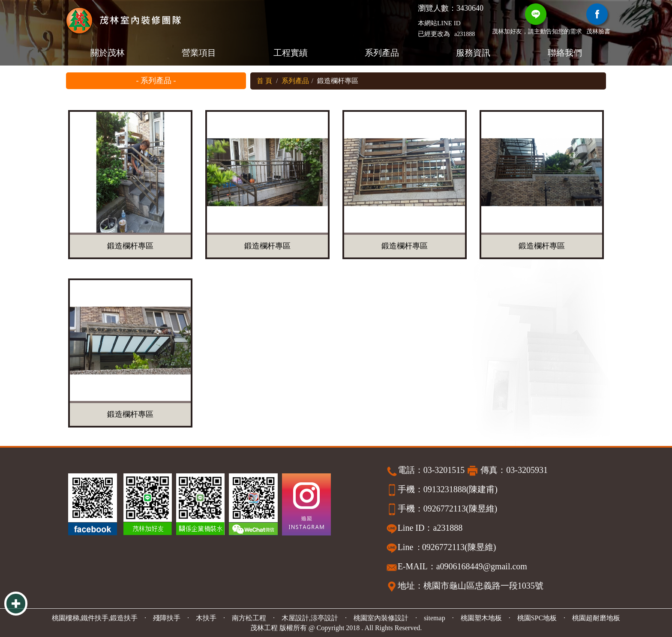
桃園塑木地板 (481, 618)
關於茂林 (108, 53)
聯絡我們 (564, 53)
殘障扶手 (167, 618)
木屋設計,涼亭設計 (310, 618)
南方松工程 (249, 618)
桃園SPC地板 (537, 618)
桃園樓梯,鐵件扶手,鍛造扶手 (95, 618)
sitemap (435, 618)
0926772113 (445, 508)
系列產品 (382, 53)
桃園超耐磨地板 (596, 618)
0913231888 (445, 489)
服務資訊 (473, 53)
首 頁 (264, 81)
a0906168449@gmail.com (482, 566)
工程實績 (290, 53)
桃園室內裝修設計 (381, 618)
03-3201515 (444, 470)
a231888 (465, 34)
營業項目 (199, 53)
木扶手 (206, 618)
